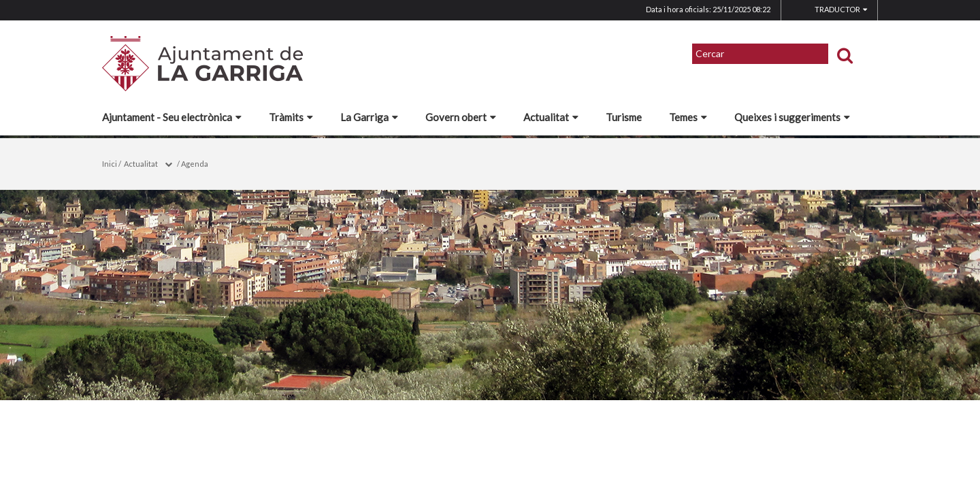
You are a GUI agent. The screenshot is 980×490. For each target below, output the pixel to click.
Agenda (195, 164)
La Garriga (369, 117)
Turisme (624, 117)
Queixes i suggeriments (792, 117)
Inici (110, 164)
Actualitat (551, 117)
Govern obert (461, 117)
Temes (688, 117)
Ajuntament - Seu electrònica (172, 117)
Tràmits (291, 117)
